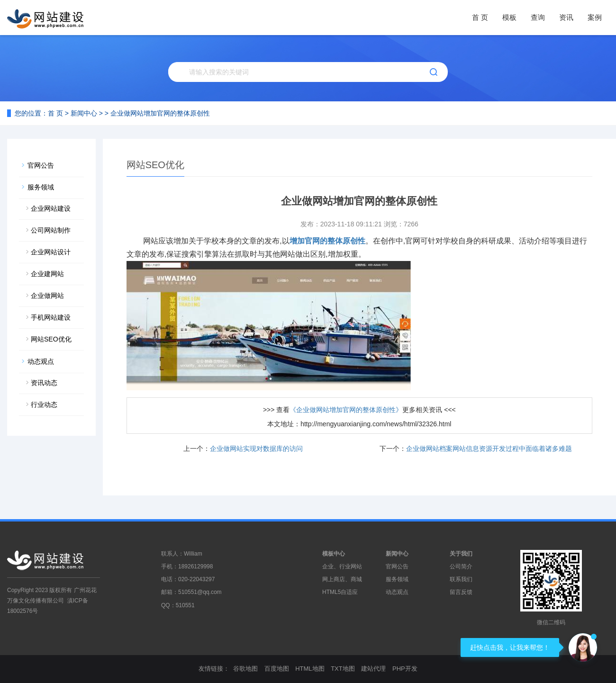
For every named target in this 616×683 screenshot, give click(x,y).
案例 (595, 17)
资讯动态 (44, 383)
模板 (509, 17)
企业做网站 (47, 296)
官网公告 (41, 165)
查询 (538, 17)
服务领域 (41, 187)
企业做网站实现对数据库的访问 (256, 449)
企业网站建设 (51, 208)
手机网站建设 (51, 317)
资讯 (566, 17)
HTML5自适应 (340, 592)
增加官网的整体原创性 (327, 241)
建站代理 (373, 669)
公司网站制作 (51, 230)
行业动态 (44, 404)
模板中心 (334, 554)
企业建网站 (47, 274)
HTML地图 (310, 669)
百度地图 (277, 669)
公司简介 (461, 566)
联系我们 (461, 579)
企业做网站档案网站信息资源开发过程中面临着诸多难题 (489, 449)
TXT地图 (343, 669)
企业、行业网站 (342, 566)
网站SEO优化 (51, 339)
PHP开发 (405, 669)
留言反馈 (461, 592)
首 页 (480, 17)
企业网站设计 (51, 252)
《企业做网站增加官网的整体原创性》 (346, 410)
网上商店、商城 (342, 579)
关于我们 (461, 554)
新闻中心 (84, 113)
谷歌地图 (245, 669)
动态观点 (41, 361)
